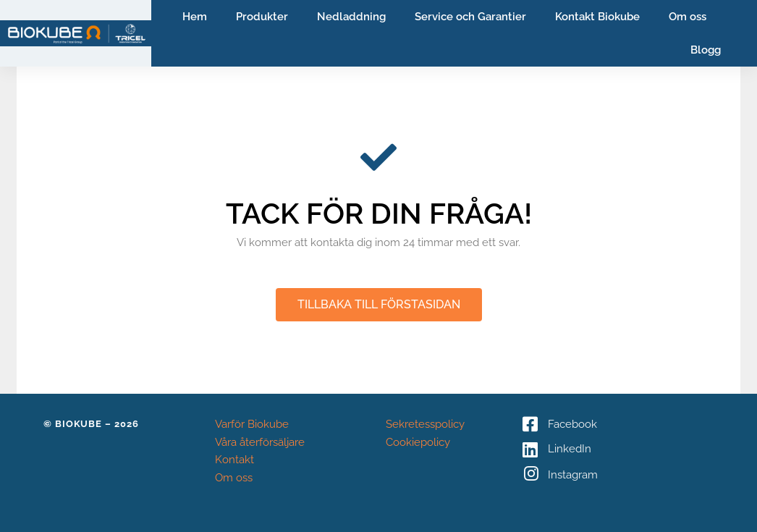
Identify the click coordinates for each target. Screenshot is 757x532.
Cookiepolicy (418, 442)
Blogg (706, 50)
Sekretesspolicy (425, 424)
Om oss (688, 17)
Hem (195, 17)
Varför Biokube (252, 424)
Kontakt (234, 460)
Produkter (262, 17)
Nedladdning (351, 17)
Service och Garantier (470, 17)
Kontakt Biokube (597, 17)
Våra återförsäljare (260, 442)
